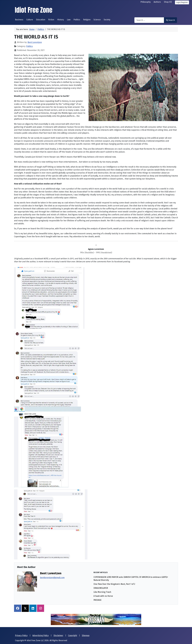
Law (69, 20)
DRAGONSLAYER (101, 588)
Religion (87, 20)
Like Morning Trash (102, 592)
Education (41, 20)
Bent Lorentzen (51, 573)
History (61, 20)
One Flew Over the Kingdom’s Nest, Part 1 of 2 (114, 584)
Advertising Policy (41, 635)
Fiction (51, 20)
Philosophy (146, 2)
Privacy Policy (21, 635)
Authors (157, 2)
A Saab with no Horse (103, 596)
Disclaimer (58, 635)
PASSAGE (97, 600)
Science (97, 20)
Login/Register (182, 2)
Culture (30, 20)
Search (170, 20)
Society (107, 20)
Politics (77, 20)
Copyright (73, 635)
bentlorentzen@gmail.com (52, 578)
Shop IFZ (168, 2)
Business (19, 20)
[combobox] (149, 20)
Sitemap (86, 635)
